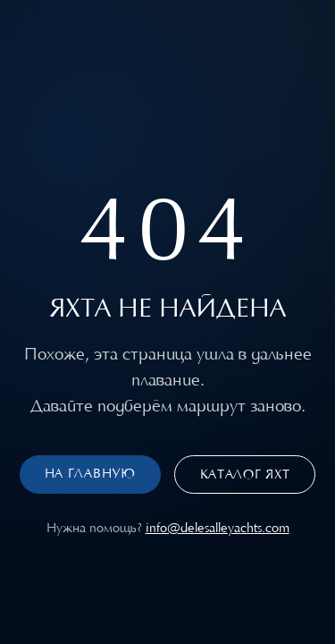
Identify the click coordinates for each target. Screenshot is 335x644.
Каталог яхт (245, 475)
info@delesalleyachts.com (218, 528)
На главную (90, 474)
